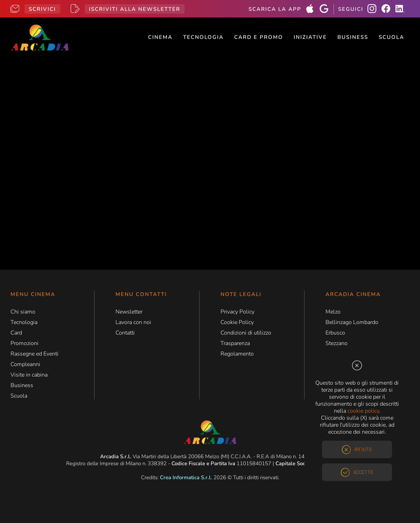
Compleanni (25, 364)
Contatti (125, 333)
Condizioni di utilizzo (246, 333)
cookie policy (363, 411)
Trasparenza (235, 343)
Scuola (391, 37)
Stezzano (337, 343)
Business (353, 37)
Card (16, 333)
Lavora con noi (133, 322)
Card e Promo (259, 37)
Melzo (333, 312)
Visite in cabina (29, 375)
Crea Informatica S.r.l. (186, 477)
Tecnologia (203, 37)
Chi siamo (23, 312)
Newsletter (129, 312)
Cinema (160, 37)
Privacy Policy (237, 312)
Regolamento (237, 354)
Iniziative (310, 37)
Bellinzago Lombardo (352, 322)
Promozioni (24, 343)
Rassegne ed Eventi (34, 354)
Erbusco (335, 333)
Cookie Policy (237, 322)
